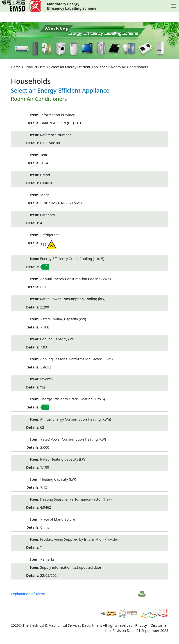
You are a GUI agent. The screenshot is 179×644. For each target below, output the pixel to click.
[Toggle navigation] (174, 6)
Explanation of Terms (28, 594)
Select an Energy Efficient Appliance (78, 67)
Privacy (141, 625)
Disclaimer (159, 625)
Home (16, 67)
